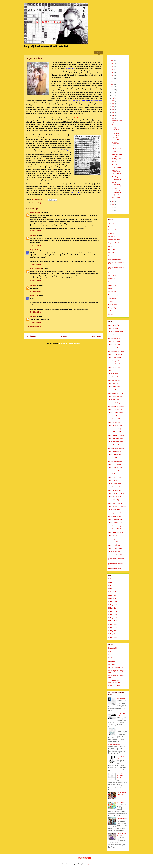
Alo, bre (114, 162)
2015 (112, 90)
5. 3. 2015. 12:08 (36, 281)
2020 (112, 75)
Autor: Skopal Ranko (114, 510)
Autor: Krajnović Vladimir (116, 406)
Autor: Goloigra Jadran (115, 364)
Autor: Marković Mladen (116, 438)
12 (113, 92)
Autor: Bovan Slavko (114, 338)
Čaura (114, 125)
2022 (112, 70)
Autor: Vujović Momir (115, 529)
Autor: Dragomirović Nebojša (117, 354)
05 (113, 112)
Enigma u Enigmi (117, 195)
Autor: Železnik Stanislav (116, 555)
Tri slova (111, 301)
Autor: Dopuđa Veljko (115, 348)
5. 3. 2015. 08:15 (36, 264)
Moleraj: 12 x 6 (113, 608)
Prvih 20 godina (121, 803)
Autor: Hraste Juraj (114, 370)
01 (113, 204)
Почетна (63, 336)
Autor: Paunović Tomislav (116, 471)
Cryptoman (112, 664)
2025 (112, 61)
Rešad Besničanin (36, 212)
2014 (112, 208)
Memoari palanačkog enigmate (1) (116, 190)
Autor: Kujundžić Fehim (115, 416)
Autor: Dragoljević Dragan (116, 351)
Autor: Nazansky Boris (115, 455)
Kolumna (111, 256)
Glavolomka (112, 249)
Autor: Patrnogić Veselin (115, 468)
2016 (112, 87)
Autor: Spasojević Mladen (116, 513)
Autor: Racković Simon (115, 490)
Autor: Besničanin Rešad (115, 332)
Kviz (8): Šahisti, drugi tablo (122, 794)
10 (113, 98)
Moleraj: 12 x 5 (113, 605)
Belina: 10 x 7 (112, 579)
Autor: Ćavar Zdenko (114, 542)
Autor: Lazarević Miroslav (116, 419)
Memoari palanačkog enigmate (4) (116, 172)
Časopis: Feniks (113, 305)
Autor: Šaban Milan (114, 552)
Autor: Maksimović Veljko (116, 435)
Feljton (110, 246)
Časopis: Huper (113, 308)
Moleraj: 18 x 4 (113, 631)
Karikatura (111, 253)
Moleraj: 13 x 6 (113, 615)
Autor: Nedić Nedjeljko (115, 461)
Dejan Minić (34, 250)
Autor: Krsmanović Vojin (116, 409)
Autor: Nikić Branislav (115, 464)
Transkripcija (112, 298)
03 (113, 118)
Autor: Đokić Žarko (114, 545)
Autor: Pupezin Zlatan (115, 484)
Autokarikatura (121, 698)
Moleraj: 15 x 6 (113, 624)
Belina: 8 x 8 (112, 592)
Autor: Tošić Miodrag (115, 526)
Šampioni (111, 314)
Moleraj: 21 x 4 (113, 634)
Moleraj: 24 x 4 (113, 637)
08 (113, 104)
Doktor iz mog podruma (121, 714)
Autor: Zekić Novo (114, 536)
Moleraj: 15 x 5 (113, 621)
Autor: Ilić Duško (113, 374)
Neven (110, 288)
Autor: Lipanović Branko (116, 426)
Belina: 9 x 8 (112, 595)
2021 (112, 73)
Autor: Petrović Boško (115, 477)
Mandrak (33, 235)
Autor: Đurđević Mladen (115, 548)
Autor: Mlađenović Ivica (115, 451)
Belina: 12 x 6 (112, 582)
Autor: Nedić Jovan (114, 458)
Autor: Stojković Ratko (115, 519)
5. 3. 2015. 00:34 (36, 245)
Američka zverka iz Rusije (117, 155)
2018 (112, 81)
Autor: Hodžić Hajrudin (115, 367)
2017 (112, 84)
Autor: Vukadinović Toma (116, 532)
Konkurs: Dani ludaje (114, 259)
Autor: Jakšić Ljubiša (114, 380)
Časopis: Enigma (37, 203)
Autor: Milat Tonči (114, 445)
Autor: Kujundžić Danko (115, 413)
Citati (110, 227)
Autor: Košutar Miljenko (115, 403)
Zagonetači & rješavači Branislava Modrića (115, 681)
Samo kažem (112, 292)
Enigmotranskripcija (114, 745)
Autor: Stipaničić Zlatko (115, 516)
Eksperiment (112, 236)
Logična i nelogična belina (115, 144)
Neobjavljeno (112, 285)
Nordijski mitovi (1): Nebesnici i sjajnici (117, 150)
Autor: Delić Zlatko (114, 341)
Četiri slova (112, 311)
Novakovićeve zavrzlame (116, 658)
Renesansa (115, 164)
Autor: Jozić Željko (114, 400)
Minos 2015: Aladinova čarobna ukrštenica (120, 776)
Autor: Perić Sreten (114, 474)
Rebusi (110, 651)
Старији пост (96, 336)
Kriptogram (112, 661)
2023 (112, 67)
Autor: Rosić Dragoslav (115, 503)
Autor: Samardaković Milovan (117, 506)
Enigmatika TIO (113, 648)
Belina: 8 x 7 (112, 589)
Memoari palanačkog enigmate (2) (116, 184)
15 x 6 (119, 729)
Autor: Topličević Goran (115, 523)
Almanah (111, 224)
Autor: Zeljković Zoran (115, 539)
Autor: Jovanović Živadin (116, 393)
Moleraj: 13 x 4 (113, 611)
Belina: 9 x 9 (112, 598)
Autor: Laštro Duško (114, 422)
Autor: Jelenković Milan (115, 390)
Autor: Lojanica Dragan (115, 429)
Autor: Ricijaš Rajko (114, 500)
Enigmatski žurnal (114, 243)
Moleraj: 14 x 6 (113, 618)
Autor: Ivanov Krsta (114, 377)
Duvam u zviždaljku (114, 230)
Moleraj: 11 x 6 (113, 602)
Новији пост (31, 336)
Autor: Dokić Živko (114, 345)
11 (113, 95)
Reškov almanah (117, 167)
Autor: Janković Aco (114, 387)
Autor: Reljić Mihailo (114, 497)
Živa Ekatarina (116, 198)
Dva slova (111, 233)
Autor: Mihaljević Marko (116, 442)
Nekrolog (111, 282)
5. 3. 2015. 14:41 (36, 312)
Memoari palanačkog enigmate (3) (116, 178)
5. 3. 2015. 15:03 (36, 322)
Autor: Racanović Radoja (116, 487)
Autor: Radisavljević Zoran (116, 493)
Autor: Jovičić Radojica (115, 396)
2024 (112, 64)
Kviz (110, 272)
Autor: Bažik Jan (113, 328)
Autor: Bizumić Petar (114, 335)
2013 (112, 211)
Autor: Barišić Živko (114, 325)
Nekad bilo (111, 279)
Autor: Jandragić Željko (115, 383)
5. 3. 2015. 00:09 (36, 231)
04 (113, 115)
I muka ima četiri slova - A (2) (122, 834)
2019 (112, 78)
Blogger (88, 864)
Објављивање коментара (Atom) (70, 343)
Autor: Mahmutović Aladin (116, 432)
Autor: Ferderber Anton (115, 358)
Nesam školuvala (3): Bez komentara (117, 138)
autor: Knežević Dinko (115, 568)
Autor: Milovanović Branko (116, 448)
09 (113, 101)
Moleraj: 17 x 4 (113, 627)
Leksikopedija (112, 275)
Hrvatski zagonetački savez (116, 667)
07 (113, 107)
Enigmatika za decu (114, 240)
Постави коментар (35, 327)
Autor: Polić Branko (114, 480)
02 (113, 201)
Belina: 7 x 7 (112, 585)
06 (113, 110)
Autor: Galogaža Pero (115, 361)
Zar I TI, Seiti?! (116, 159)
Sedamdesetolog (113, 295)
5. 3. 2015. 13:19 (36, 291)
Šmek (110, 655)
